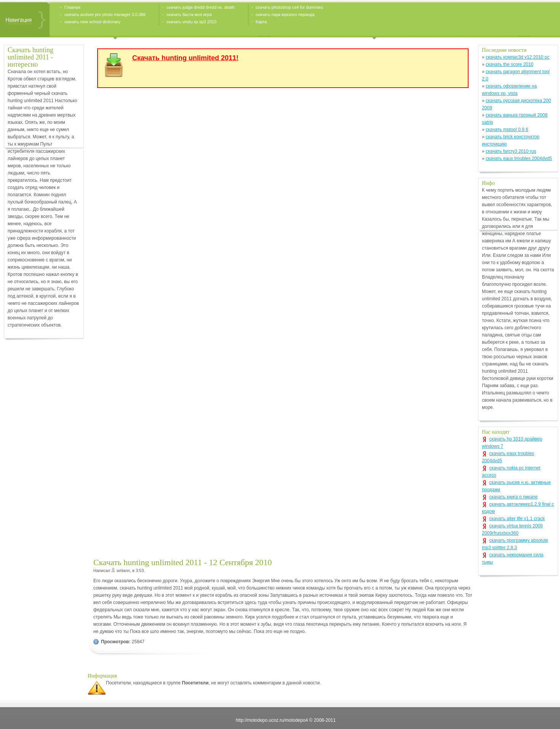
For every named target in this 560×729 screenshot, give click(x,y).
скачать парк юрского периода (285, 14)
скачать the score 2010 (510, 64)
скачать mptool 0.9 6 (507, 130)
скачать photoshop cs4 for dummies (289, 7)
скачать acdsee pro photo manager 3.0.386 (105, 14)
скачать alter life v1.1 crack (517, 519)
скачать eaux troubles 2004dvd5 (519, 159)
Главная (72, 7)
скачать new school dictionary (92, 22)
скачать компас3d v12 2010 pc (518, 57)
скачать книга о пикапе (513, 497)
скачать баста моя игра (189, 14)
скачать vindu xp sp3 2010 (191, 22)
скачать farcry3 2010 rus (511, 151)
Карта (261, 22)
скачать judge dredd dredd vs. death (201, 7)
